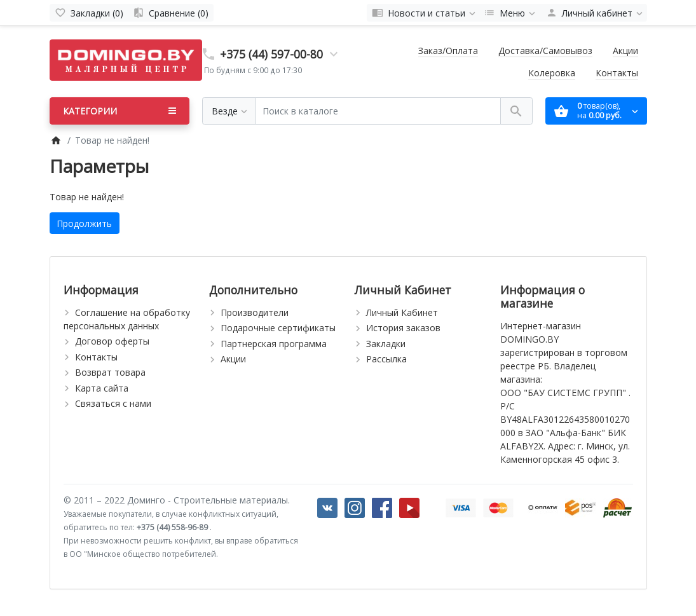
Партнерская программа (274, 344)
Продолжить (84, 223)
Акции (625, 51)
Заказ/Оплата (448, 51)
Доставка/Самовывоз (545, 51)
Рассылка (386, 359)
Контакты (617, 73)
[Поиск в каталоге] (378, 111)
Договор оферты (112, 341)
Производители (255, 312)
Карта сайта (102, 388)
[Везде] (229, 111)
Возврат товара (110, 372)
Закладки (386, 344)
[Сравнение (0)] (171, 13)
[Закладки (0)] (89, 13)
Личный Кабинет (402, 312)
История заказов (403, 328)
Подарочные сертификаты (278, 328)
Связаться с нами (113, 403)
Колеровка (552, 73)
